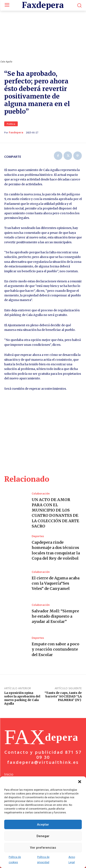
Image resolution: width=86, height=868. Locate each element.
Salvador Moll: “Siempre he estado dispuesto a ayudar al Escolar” (55, 616)
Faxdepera (16, 133)
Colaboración (41, 494)
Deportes (38, 536)
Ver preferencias (43, 848)
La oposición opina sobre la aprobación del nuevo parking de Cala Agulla (22, 698)
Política (11, 124)
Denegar (43, 836)
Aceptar (43, 825)
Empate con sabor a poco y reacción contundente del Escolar (55, 649)
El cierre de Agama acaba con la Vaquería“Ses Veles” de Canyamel (56, 583)
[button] (80, 782)
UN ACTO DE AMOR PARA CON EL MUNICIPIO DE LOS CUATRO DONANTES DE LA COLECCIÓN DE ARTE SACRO (55, 513)
